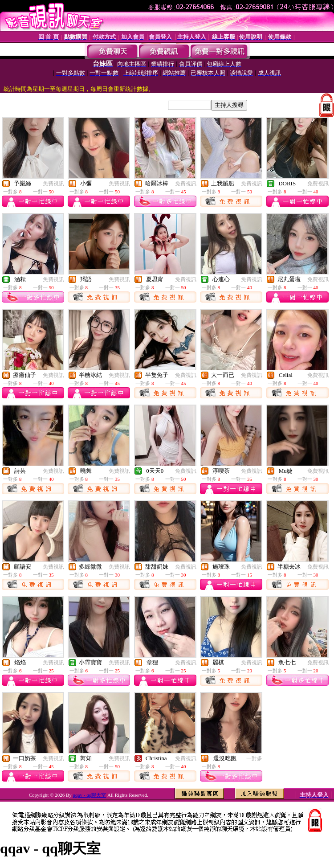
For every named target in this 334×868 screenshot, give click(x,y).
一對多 (254, 758)
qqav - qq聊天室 (90, 795)
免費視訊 (53, 184)
